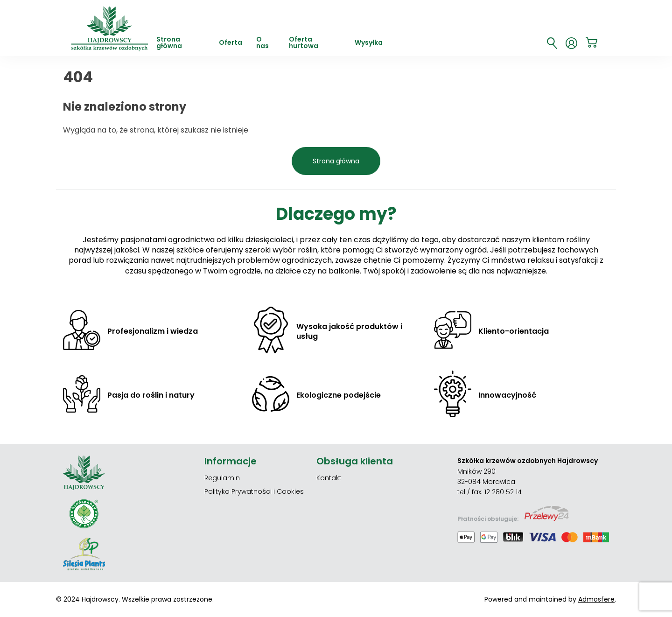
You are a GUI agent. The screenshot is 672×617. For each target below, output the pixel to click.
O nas (262, 43)
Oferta (231, 43)
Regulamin (222, 478)
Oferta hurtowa (304, 43)
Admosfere (596, 599)
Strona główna (169, 43)
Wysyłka (369, 43)
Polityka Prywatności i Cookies (254, 491)
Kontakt (329, 478)
